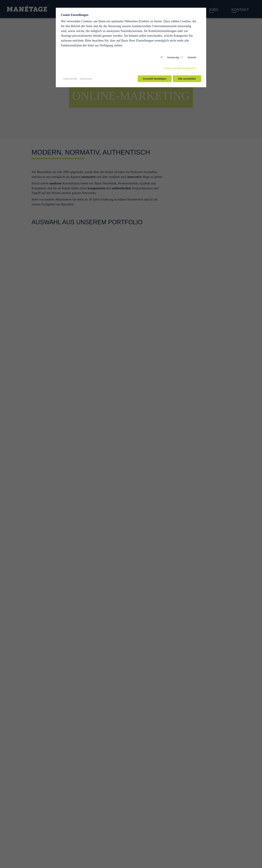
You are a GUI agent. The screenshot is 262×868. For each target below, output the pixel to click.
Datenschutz (70, 78)
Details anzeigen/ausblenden (180, 68)
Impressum (86, 78)
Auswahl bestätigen (154, 78)
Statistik (192, 57)
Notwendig (173, 57)
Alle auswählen (187, 78)
